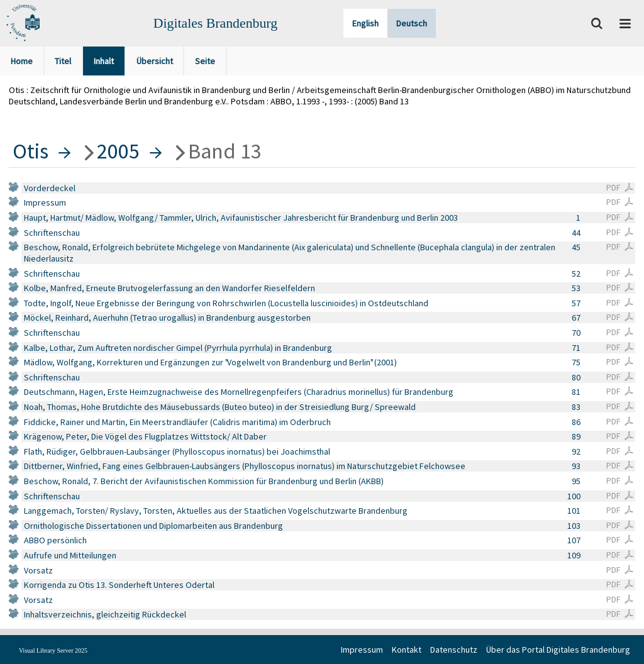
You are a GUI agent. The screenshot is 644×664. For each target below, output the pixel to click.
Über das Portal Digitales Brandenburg (558, 650)
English (365, 23)
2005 (118, 151)
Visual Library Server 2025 (53, 650)
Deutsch (412, 23)
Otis (31, 151)
